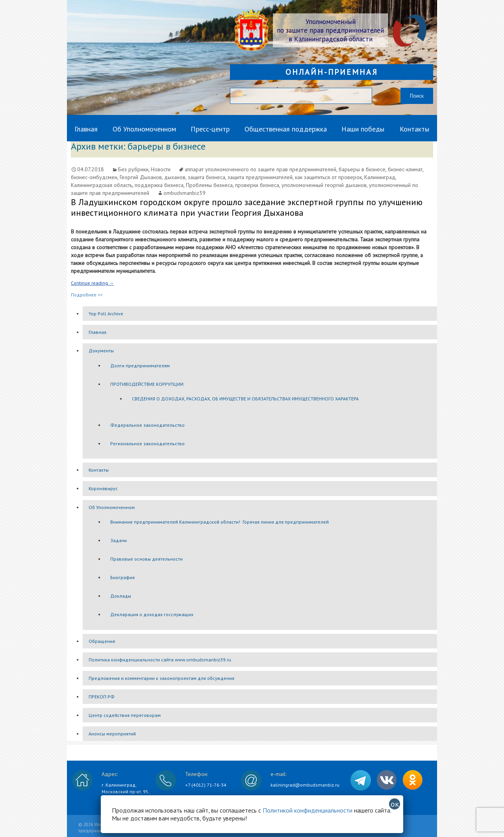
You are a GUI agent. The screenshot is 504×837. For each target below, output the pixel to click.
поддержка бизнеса (159, 185)
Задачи (119, 540)
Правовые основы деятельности (146, 559)
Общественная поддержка (286, 129)
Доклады (121, 596)
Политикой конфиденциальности (308, 810)
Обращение (102, 641)
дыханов (175, 177)
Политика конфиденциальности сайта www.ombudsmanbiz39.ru (160, 660)
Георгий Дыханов (141, 177)
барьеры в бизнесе (362, 169)
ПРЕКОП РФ (102, 697)
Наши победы (363, 129)
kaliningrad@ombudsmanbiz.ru (305, 785)
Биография (122, 577)
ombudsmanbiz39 (184, 193)
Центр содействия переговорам (125, 715)
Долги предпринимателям (140, 366)
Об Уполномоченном (144, 129)
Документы (101, 351)
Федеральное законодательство (147, 425)
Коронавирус (103, 488)
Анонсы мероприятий (112, 734)
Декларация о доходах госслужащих (152, 614)
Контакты (414, 129)
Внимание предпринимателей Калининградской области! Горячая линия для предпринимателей (220, 522)
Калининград (380, 177)
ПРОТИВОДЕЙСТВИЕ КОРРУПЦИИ (147, 384)
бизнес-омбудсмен (94, 177)
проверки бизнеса (257, 185)
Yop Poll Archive (106, 314)
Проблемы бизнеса (209, 185)
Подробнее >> (87, 295)
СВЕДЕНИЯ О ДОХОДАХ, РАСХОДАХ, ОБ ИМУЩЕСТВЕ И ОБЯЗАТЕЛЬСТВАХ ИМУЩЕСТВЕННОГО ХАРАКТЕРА (245, 399)
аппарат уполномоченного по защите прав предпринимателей (260, 169)
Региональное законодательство (147, 443)
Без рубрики (133, 169)
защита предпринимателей (260, 177)
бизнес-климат (405, 169)
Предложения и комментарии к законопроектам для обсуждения (161, 678)
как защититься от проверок (328, 177)
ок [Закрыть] (395, 804)
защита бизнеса (207, 177)
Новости (161, 169)
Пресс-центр (210, 129)
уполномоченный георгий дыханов (324, 185)
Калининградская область (102, 185)
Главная (86, 129)
